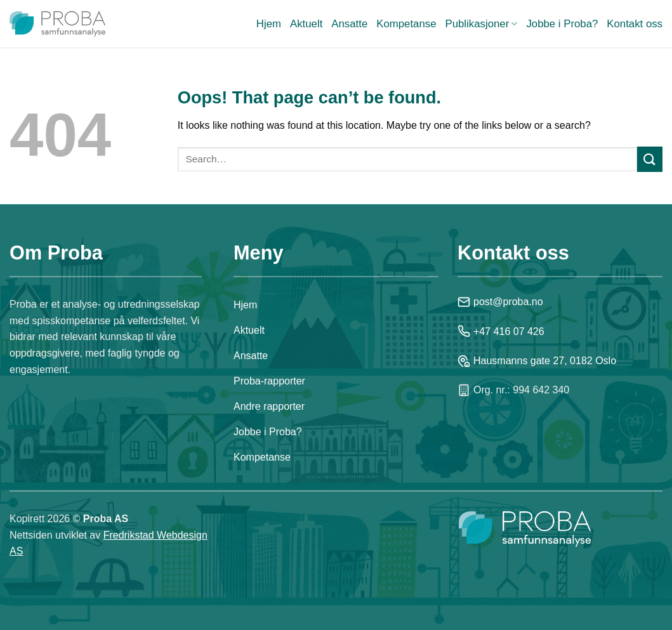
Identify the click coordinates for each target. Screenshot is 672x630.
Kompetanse (406, 24)
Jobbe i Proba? (562, 24)
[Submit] (650, 159)
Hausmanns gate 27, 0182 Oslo (537, 361)
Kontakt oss (635, 24)
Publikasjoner (481, 24)
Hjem (269, 24)
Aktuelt (306, 24)
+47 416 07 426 (501, 331)
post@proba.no (500, 302)
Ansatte (349, 24)
